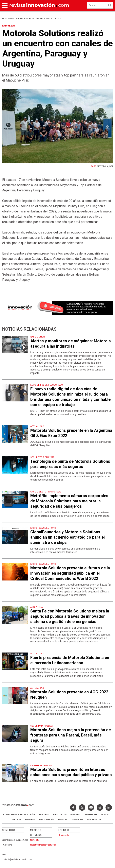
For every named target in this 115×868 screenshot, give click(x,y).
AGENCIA (62, 820)
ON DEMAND (90, 815)
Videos (105, 815)
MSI (111, 166)
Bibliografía (46, 820)
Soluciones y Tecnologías (19, 815)
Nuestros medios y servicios (43, 845)
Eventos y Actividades (66, 815)
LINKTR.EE (16, 820)
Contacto (77, 820)
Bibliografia (64, 835)
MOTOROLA (103, 166)
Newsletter (94, 820)
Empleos (30, 820)
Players (44, 815)
